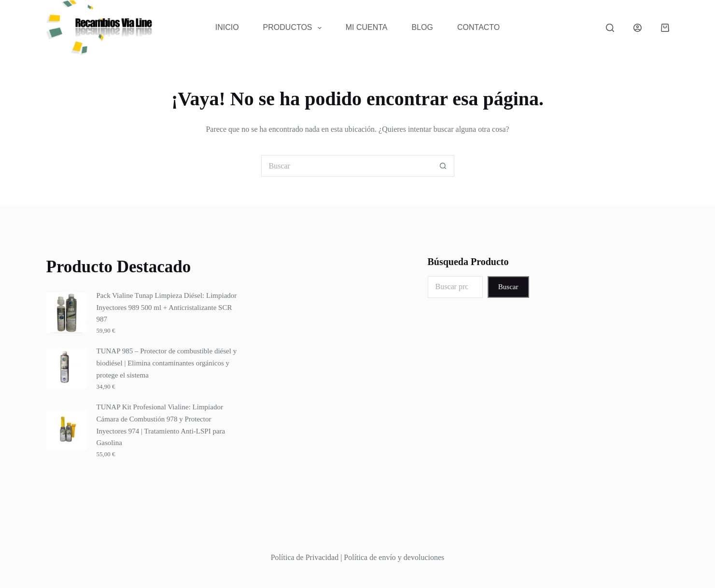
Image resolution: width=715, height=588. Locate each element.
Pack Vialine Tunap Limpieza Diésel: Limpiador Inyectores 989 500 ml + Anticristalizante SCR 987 (167, 308)
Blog (422, 27)
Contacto (478, 27)
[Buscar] (610, 28)
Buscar (508, 287)
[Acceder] (638, 28)
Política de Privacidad (305, 557)
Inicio (227, 27)
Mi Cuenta (367, 27)
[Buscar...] (347, 166)
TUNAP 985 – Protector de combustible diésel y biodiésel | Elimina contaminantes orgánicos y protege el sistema (167, 363)
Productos (294, 28)
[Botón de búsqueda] (443, 166)
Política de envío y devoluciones (394, 557)
